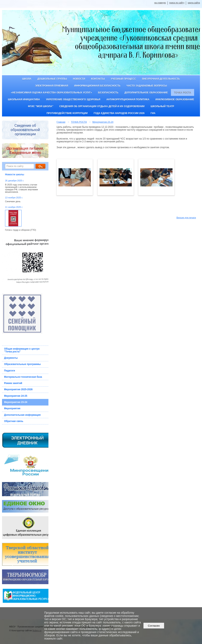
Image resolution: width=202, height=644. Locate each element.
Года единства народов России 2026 (119, 113)
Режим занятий (13, 383)
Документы (11, 358)
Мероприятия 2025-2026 (18, 389)
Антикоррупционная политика (128, 99)
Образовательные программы (22, 364)
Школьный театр (162, 106)
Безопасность (108, 93)
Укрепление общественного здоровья (73, 99)
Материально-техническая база (23, 377)
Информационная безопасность (97, 86)
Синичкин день (13, 201)
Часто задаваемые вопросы (147, 86)
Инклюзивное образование (175, 99)
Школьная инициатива (24, 99)
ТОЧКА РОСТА (183, 93)
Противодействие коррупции (67, 113)
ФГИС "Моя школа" (41, 106)
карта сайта (194, 3)
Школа (27, 79)
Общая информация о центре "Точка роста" (22, 350)
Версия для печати (186, 218)
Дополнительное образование (146, 93)
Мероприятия (12, 408)
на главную (160, 3)
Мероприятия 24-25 (16, 396)
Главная (61, 122)
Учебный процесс (123, 79)
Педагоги (9, 371)
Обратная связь (14, 421)
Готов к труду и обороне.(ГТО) (20, 230)
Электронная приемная (52, 86)
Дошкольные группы (52, 79)
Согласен (154, 626)
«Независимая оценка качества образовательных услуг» (51, 93)
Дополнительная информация (22, 415)
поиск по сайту (177, 3)
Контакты (98, 79)
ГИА (153, 113)
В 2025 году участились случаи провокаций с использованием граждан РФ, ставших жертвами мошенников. (21, 188)
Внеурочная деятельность (161, 79)
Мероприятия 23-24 (16, 402)
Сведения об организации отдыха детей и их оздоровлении (102, 106)
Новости (79, 79)
